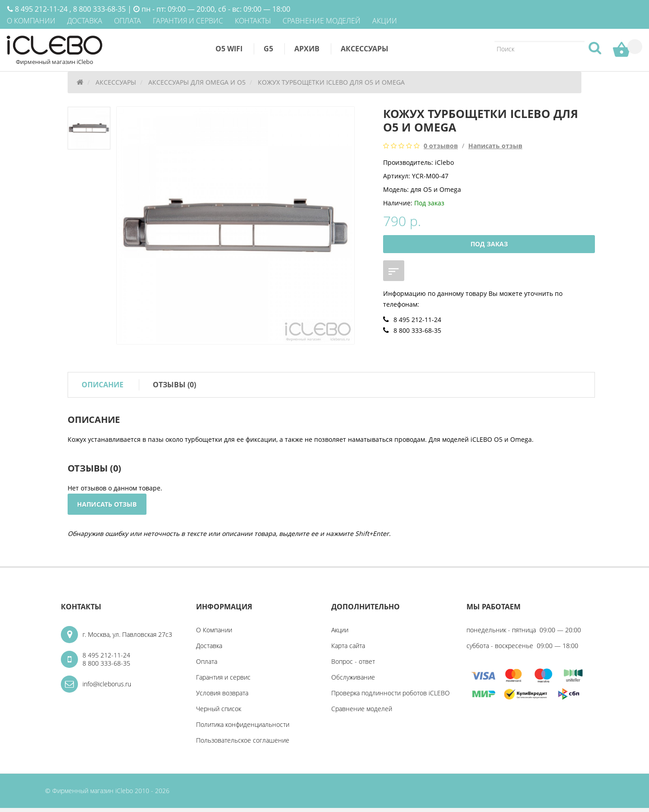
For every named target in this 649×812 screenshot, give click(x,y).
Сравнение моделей (362, 713)
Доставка (209, 650)
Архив (307, 49)
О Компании (214, 634)
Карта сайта (348, 650)
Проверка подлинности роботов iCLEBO (391, 697)
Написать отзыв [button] (108, 507)
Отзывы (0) (174, 387)
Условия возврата (222, 697)
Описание (103, 387)
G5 (268, 49)
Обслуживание (353, 681)
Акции (340, 634)
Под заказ (489, 246)
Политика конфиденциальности (243, 728)
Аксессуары (365, 49)
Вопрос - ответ (353, 665)
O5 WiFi (229, 49)
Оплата (207, 665)
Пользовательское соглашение (243, 744)
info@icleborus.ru (107, 688)
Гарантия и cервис (223, 681)
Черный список (219, 713)
